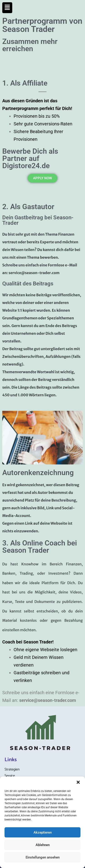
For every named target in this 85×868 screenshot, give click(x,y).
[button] (78, 782)
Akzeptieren (43, 832)
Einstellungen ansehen (43, 857)
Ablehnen (43, 845)
